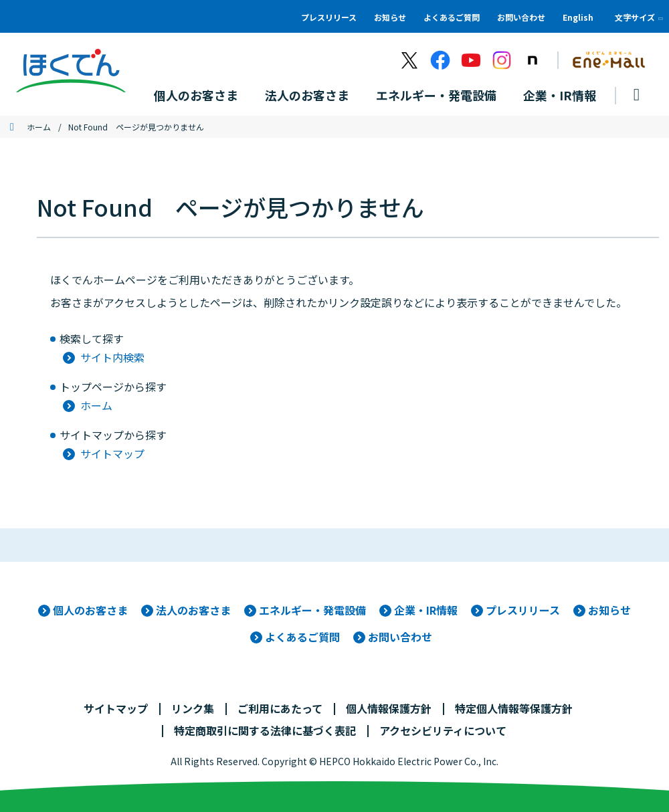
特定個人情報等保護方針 (514, 708)
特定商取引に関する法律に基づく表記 (265, 730)
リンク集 (193, 708)
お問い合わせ (521, 17)
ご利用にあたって (280, 708)
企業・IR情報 (426, 610)
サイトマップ (112, 453)
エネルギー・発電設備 (312, 610)
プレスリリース (329, 17)
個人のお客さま (90, 610)
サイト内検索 (112, 357)
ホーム (39, 127)
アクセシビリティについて (443, 730)
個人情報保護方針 (389, 708)
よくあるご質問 (452, 17)
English (578, 17)
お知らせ (390, 17)
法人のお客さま (193, 610)
